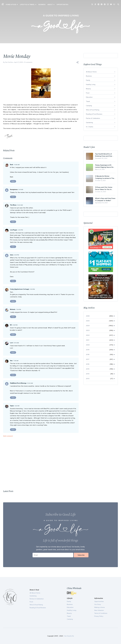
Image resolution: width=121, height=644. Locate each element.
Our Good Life (69, 636)
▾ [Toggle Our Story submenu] (54, 5)
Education (89, 97)
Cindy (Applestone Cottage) (20, 289)
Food (88, 93)
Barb (12, 165)
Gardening (89, 122)
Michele (13, 309)
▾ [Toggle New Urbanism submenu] (36, 5)
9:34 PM (15, 325)
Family (88, 80)
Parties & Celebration (93, 118)
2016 (88, 364)
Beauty (88, 89)
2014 (88, 374)
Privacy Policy (99, 616)
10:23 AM (20, 205)
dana (12, 255)
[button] (77, 62)
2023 (88, 330)
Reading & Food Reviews (94, 114)
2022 (88, 335)
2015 (88, 369)
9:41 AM (21, 189)
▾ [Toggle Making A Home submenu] (17, 5)
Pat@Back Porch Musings (18, 383)
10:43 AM (30, 383)
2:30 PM (20, 230)
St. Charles (90, 127)
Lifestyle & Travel (27, 5)
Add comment (8, 436)
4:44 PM (16, 255)
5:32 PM (32, 289)
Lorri (12, 343)
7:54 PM (18, 309)
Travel (88, 101)
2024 (88, 326)
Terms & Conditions (101, 613)
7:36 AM (16, 361)
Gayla (12, 406)
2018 (88, 354)
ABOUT (50, 5)
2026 (88, 316)
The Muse (13, 205)
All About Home (91, 72)
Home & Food (11, 5)
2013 (88, 379)
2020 (88, 345)
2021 (88, 340)
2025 (88, 321)
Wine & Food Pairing (93, 110)
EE (11, 325)
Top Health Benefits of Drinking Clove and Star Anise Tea (104, 155)
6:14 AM (16, 343)
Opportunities (62, 5)
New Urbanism (99, 610)
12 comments (28, 62)
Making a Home (100, 607)
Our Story (98, 604)
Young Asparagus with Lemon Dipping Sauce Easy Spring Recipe (105, 166)
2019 (88, 350)
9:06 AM (17, 165)
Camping (89, 106)
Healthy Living (91, 84)
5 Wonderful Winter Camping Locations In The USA (105, 177)
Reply (13, 181)
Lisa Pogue (14, 230)
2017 (88, 359)
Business (42, 5)
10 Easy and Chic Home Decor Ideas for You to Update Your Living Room (104, 188)
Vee (11, 361)
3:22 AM (17, 406)
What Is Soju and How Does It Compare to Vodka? (105, 199)
